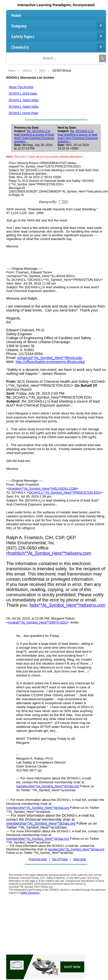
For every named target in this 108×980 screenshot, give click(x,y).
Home (16, 15)
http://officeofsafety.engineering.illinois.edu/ (50, 362)
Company (58, 26)
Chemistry (58, 47)
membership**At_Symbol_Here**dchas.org (48, 786)
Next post (80, 859)
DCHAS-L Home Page (23, 113)
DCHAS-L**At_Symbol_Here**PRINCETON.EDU (65, 492)
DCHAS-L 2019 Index (23, 94)
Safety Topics (58, 36)
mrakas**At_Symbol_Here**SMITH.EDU (38, 622)
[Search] (103, 58)
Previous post (38, 859)
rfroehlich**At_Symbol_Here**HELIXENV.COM (42, 489)
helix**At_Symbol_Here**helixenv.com (67, 605)
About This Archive (21, 87)
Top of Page (60, 859)
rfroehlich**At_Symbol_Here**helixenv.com (49, 553)
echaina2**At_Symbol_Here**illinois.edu (50, 358)
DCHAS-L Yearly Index (24, 100)
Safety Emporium (30, 893)
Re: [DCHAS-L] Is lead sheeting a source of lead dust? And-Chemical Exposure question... (34, 136)
